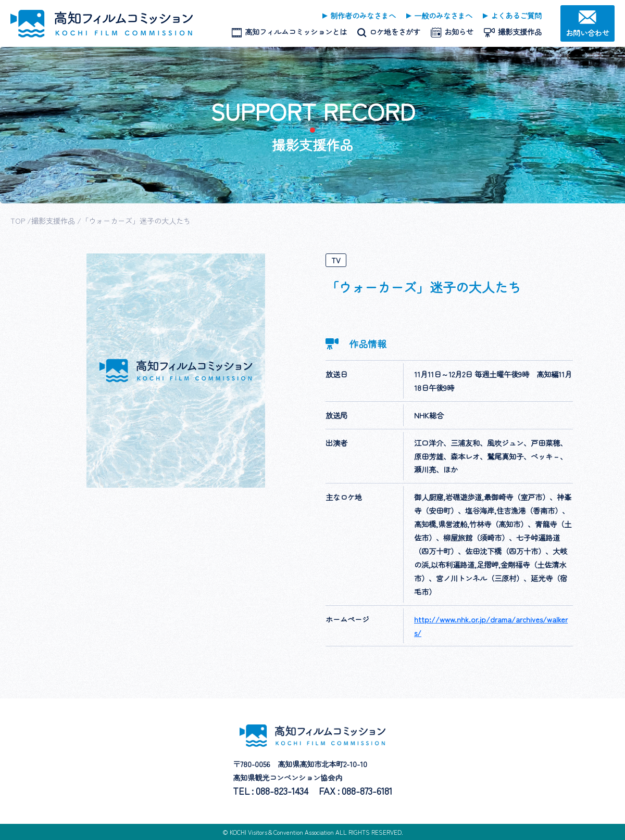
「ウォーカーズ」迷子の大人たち (136, 220)
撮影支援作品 (53, 220)
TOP (18, 220)
